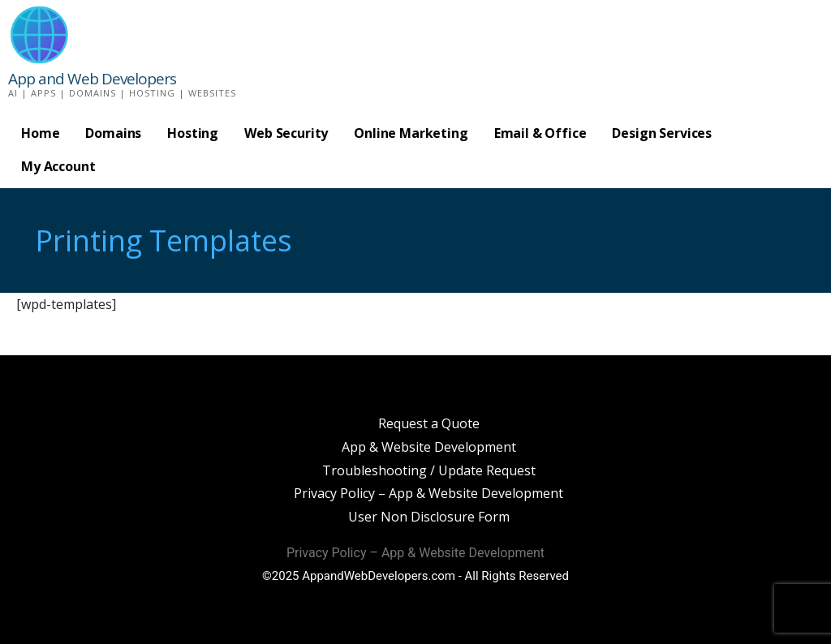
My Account (58, 166)
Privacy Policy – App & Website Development (428, 493)
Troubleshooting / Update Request (429, 470)
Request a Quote (429, 423)
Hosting (193, 133)
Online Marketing (411, 133)
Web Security (286, 133)
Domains (113, 133)
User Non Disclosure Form (429, 517)
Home (40, 133)
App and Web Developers (92, 79)
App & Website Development (429, 447)
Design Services (662, 133)
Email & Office (540, 133)
